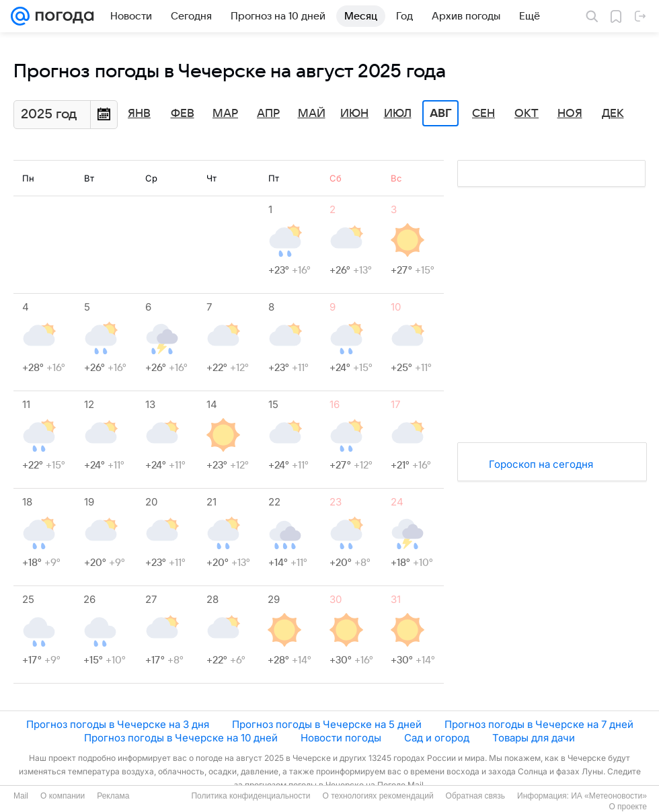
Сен (483, 114)
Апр (268, 114)
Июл (398, 114)
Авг (440, 114)
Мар (225, 114)
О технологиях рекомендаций (378, 796)
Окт (527, 114)
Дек (613, 114)
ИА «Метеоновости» (609, 796)
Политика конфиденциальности (250, 796)
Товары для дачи (534, 738)
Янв (139, 114)
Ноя (570, 114)
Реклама (113, 796)
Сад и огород (437, 738)
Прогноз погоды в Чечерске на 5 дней (327, 724)
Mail (21, 796)
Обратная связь (475, 796)
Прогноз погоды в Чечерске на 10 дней (181, 738)
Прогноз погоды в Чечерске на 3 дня (118, 724)
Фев (183, 114)
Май (312, 114)
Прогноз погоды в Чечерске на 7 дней (539, 724)
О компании (63, 796)
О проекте (628, 807)
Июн (354, 114)
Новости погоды (341, 738)
